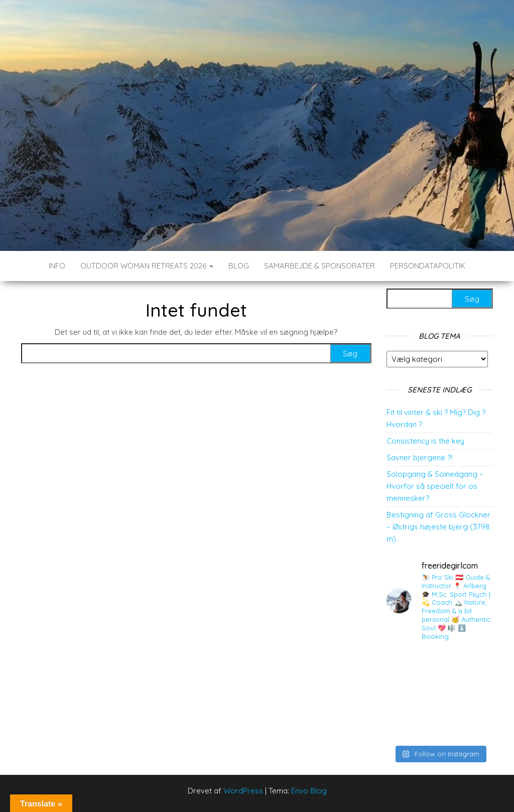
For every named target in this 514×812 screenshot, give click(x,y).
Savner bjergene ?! (419, 457)
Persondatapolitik (428, 266)
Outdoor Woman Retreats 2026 (147, 266)
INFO (57, 266)
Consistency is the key (425, 441)
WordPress (243, 791)
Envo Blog (309, 791)
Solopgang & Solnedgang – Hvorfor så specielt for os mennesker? (435, 486)
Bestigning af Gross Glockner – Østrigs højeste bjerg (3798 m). (438, 527)
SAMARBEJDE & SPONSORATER (319, 266)
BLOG (239, 266)
